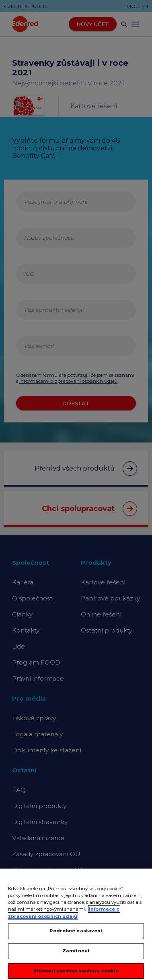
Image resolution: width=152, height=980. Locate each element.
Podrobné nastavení (76, 940)
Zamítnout (76, 960)
